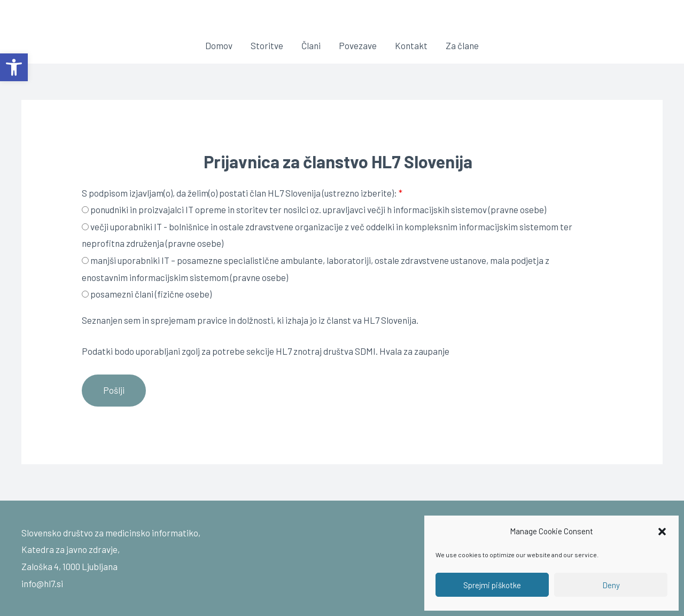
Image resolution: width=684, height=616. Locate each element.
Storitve (267, 45)
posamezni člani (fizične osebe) (147, 294)
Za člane (462, 45)
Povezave (358, 45)
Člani (311, 45)
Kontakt (411, 45)
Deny (611, 585)
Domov (219, 45)
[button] (14, 67)
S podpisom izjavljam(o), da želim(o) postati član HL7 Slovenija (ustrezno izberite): (242, 193)
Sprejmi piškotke (492, 585)
